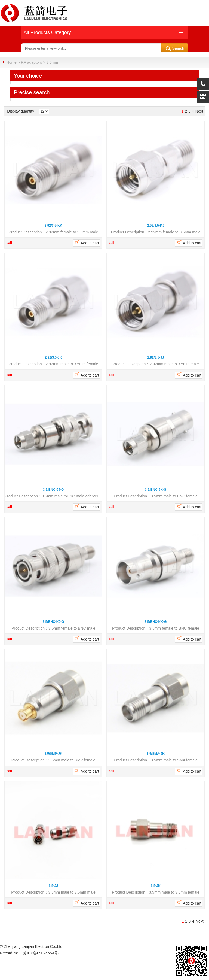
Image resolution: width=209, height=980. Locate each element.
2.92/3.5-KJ (156, 225)
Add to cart (86, 242)
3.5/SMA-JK (156, 753)
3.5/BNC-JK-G (156, 489)
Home (12, 62)
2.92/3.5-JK (53, 357)
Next (199, 111)
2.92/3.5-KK (53, 225)
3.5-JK (156, 885)
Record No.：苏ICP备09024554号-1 (31, 953)
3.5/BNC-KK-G (156, 621)
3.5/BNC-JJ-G (53, 489)
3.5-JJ (53, 885)
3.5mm (52, 62)
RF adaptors (31, 62)
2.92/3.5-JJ (156, 357)
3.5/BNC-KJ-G (53, 621)
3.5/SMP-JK (53, 753)
